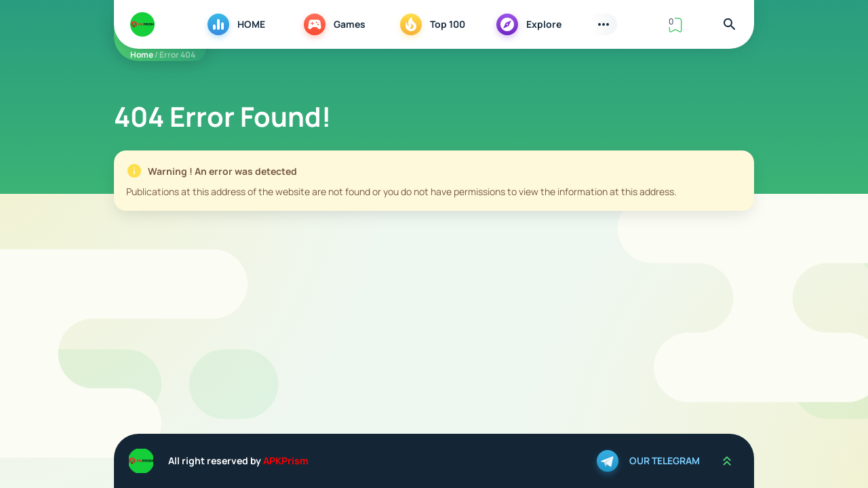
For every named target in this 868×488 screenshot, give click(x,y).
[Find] (730, 24)
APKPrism (286, 461)
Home (142, 55)
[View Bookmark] (675, 24)
